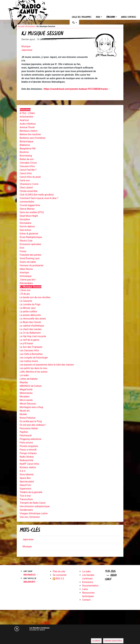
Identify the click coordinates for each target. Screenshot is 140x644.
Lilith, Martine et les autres (34, 372)
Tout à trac (25, 496)
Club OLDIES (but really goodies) (37, 195)
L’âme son (25, 290)
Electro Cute (26, 241)
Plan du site (59, 571)
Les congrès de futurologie (34, 358)
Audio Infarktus (28, 124)
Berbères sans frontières (33, 138)
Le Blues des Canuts (30, 322)
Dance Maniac (27, 209)
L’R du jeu (25, 294)
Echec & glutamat (29, 234)
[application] (70, 635)
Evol (22, 248)
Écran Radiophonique (31, 237)
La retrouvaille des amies (33, 319)
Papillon (24, 432)
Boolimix (24, 152)
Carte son (25, 180)
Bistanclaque (27, 141)
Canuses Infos (27, 166)
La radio (86, 571)
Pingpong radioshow (31, 439)
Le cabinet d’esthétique (32, 326)
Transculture (26, 499)
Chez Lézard (26, 188)
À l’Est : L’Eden (27, 113)
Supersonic (26, 489)
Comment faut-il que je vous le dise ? (39, 198)
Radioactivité (27, 460)
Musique (26, 46)
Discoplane (26, 223)
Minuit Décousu (28, 404)
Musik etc (25, 411)
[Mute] (20, 635)
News (98, 17)
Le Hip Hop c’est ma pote (33, 336)
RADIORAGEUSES (30, 575)
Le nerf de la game (29, 340)
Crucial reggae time (30, 205)
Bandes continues (129, 17)
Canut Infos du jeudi (30, 177)
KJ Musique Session (31, 287)
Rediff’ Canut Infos (29, 464)
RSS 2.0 (58, 579)
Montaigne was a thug (31, 407)
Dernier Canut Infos (113, 641)
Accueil (21, 26)
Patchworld (26, 436)
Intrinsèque (26, 276)
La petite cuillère (28, 312)
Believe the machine (30, 134)
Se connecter (60, 575)
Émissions (111, 17)
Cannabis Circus (28, 163)
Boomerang (26, 156)
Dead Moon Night (29, 216)
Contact (86, 600)
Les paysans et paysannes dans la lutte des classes (47, 365)
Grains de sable (28, 262)
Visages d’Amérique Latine (34, 513)
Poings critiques (28, 453)
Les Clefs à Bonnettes (31, 354)
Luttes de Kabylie (29, 379)
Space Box (25, 478)
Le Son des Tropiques (31, 347)
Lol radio (24, 375)
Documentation (90, 586)
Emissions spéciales (30, 244)
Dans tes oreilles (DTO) (32, 212)
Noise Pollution (28, 418)
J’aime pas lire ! (28, 280)
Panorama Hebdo (29, 428)
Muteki (23, 414)
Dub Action (25, 230)
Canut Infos (26, 173)
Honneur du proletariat (32, 265)
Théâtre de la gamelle (31, 492)
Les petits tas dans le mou (34, 368)
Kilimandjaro (26, 283)
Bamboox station (29, 131)
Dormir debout (27, 226)
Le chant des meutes (31, 329)
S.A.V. (23, 471)
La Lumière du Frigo (30, 304)
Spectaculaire (27, 482)
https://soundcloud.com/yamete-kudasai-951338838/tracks (76, 89)
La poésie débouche (30, 315)
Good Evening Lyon (30, 258)
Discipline (25, 219)
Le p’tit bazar (26, 343)
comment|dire (27, 202)
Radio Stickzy (27, 457)
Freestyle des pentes (31, 255)
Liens (85, 589)
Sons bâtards (27, 474)
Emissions (31, 26)
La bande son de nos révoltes (35, 297)
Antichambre (26, 117)
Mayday (24, 382)
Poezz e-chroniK (28, 450)
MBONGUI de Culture (31, 386)
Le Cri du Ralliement (30, 333)
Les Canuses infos (29, 350)
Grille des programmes (82, 17)
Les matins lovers (29, 361)
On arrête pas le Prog (31, 421)
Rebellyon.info (30, 582)
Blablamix (25, 145)
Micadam (25, 397)
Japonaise (27, 50)
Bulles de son (27, 159)
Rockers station (28, 467)
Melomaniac (26, 393)
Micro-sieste (26, 400)
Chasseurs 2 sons (29, 184)
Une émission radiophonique (35, 506)
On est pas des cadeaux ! (33, 425)
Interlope (24, 273)
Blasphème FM (28, 149)
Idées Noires (26, 269)
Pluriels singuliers (29, 446)
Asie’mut (24, 120)
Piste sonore (26, 443)
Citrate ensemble (29, 191)
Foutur (23, 251)
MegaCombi (26, 389)
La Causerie (26, 301)
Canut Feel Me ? (28, 170)
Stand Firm (25, 485)
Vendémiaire (26, 510)
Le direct (96, 641)
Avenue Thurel (27, 127)
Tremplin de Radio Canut (33, 503)
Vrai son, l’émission (30, 517)
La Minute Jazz (28, 308)
